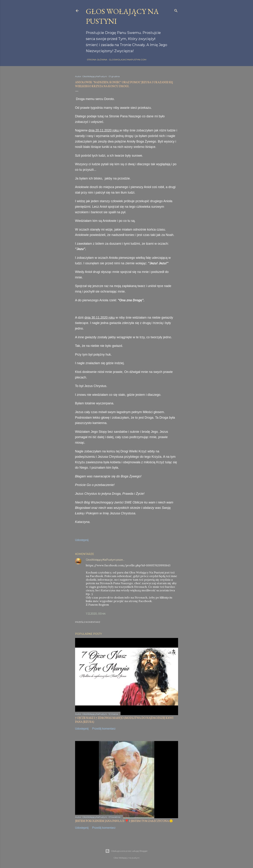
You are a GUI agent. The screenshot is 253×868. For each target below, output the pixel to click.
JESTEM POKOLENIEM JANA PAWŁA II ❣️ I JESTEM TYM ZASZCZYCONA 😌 (124, 821)
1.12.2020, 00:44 (96, 614)
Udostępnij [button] (82, 540)
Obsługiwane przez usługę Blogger (126, 851)
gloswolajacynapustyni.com (126, 60)
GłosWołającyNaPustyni (101, 560)
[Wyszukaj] (176, 10)
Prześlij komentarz (88, 622)
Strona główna (96, 60)
